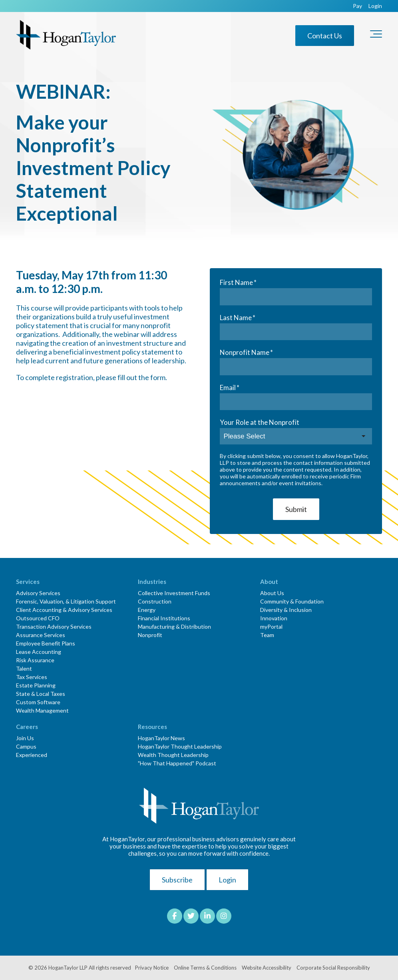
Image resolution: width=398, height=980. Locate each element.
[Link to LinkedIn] (207, 916)
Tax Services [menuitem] (32, 677)
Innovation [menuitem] (274, 618)
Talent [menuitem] (24, 668)
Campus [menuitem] (26, 746)
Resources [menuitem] (152, 727)
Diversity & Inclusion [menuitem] (286, 610)
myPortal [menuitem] (271, 626)
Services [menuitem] (28, 582)
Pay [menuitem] (357, 6)
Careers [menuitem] (27, 727)
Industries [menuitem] (152, 582)
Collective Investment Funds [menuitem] (174, 593)
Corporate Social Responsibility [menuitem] (333, 968)
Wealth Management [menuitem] (42, 710)
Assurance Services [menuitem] (41, 635)
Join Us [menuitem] (25, 738)
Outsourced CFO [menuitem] (38, 618)
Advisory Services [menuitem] (38, 593)
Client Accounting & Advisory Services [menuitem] (64, 610)
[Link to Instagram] (224, 916)
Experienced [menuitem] (32, 755)
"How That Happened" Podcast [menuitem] (177, 763)
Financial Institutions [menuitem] (164, 618)
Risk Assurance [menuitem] (35, 660)
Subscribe (177, 880)
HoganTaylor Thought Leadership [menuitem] (180, 746)
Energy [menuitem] (147, 610)
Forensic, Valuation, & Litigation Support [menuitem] (66, 601)
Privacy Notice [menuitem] (152, 968)
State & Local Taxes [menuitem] (41, 694)
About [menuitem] (269, 582)
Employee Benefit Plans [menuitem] (46, 643)
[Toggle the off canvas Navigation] (376, 36)
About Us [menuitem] (272, 593)
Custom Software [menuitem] (38, 702)
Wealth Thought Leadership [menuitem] (173, 755)
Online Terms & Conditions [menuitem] (205, 968)
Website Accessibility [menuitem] (267, 968)
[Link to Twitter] (191, 916)
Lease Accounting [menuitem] (39, 652)
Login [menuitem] (375, 6)
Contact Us (325, 36)
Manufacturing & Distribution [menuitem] (174, 626)
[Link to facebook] (175, 916)
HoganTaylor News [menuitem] (161, 738)
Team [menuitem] (267, 635)
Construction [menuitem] (155, 601)
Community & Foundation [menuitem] (292, 601)
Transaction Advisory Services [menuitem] (54, 626)
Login (227, 880)
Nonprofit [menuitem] (150, 635)
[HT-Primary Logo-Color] (66, 35)
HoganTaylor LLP (68, 968)
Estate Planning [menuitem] (36, 685)
